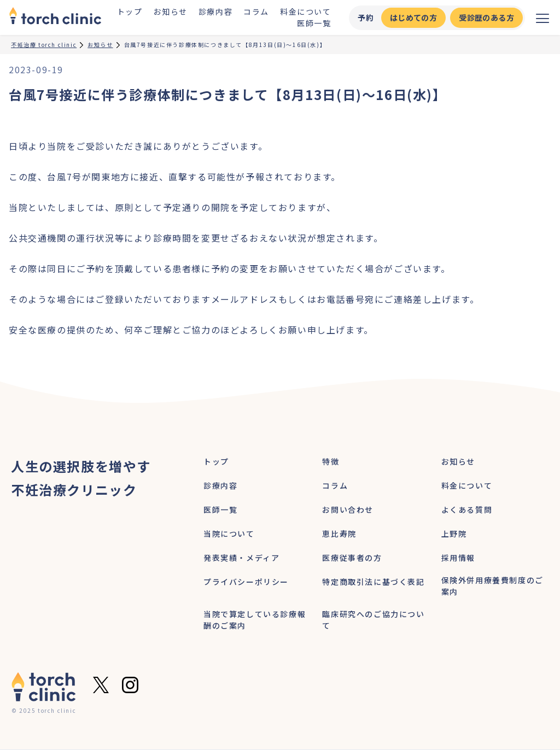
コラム (256, 11)
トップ (130, 11)
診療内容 (215, 11)
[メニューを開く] (542, 17)
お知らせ (170, 11)
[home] (55, 17)
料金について (306, 11)
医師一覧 (314, 23)
